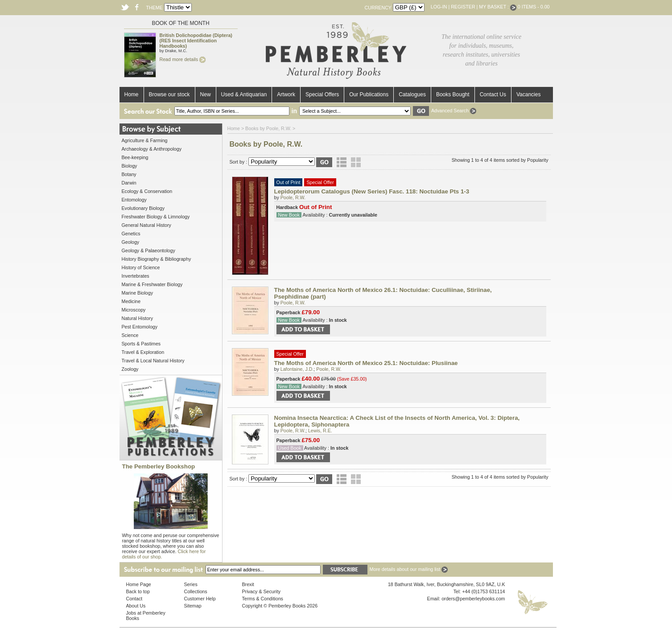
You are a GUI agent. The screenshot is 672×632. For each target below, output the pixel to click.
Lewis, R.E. (320, 431)
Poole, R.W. (293, 197)
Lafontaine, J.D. (297, 369)
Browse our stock (169, 94)
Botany (129, 174)
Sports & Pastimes (141, 344)
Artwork (286, 94)
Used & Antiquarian (244, 94)
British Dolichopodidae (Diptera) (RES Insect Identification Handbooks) (196, 41)
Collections (196, 591)
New (206, 94)
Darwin (129, 183)
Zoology (130, 369)
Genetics (131, 234)
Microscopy (134, 310)
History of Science (141, 267)
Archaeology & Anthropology (152, 149)
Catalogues (412, 94)
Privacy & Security (261, 591)
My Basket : (498, 7)
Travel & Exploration (143, 352)
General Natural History (146, 225)
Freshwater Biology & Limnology (156, 217)
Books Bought (453, 94)
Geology (131, 242)
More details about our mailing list (409, 569)
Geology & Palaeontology (148, 250)
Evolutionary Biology (143, 208)
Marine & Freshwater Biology (152, 284)
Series (191, 584)
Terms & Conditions (263, 599)
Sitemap (193, 606)
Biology (130, 166)
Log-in (439, 7)
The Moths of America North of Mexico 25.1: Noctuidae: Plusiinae (366, 363)
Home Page (139, 584)
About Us (136, 606)
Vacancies (528, 94)
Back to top (138, 591)
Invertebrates (136, 276)
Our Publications (369, 94)
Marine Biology (137, 293)
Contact (134, 599)
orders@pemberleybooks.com (473, 599)
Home (132, 94)
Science (130, 335)
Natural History (137, 318)
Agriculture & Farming (145, 140)
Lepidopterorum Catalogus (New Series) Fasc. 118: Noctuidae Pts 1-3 (372, 191)
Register (463, 7)
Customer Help (200, 599)
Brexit (248, 584)
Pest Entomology (140, 327)
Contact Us (493, 94)
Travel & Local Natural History (153, 361)
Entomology (134, 200)
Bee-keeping (135, 157)
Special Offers (322, 94)
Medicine (131, 301)
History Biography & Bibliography (157, 259)
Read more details (183, 59)
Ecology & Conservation (147, 191)
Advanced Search (454, 111)
